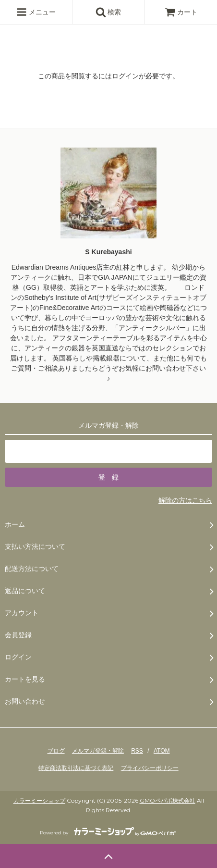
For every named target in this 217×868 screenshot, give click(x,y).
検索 (108, 12)
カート (181, 12)
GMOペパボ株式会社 (168, 800)
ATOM (162, 751)
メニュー (36, 12)
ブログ (56, 751)
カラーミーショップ (39, 800)
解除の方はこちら (185, 500)
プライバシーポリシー (150, 768)
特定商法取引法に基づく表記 (76, 768)
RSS (137, 751)
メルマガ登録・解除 (98, 751)
